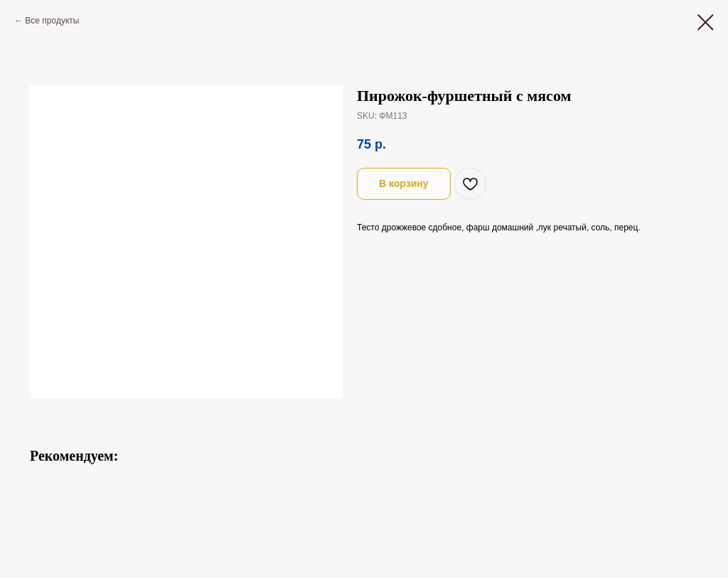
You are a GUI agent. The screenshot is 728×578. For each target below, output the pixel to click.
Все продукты (52, 21)
